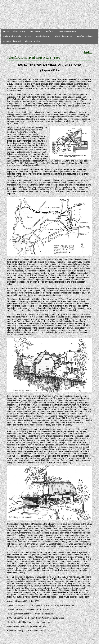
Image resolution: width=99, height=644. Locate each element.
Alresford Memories (63, 36)
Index (88, 52)
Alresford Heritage (84, 36)
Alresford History (43, 36)
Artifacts (50, 31)
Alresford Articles (33, 41)
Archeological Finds (12, 36)
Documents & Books (67, 31)
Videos (28, 36)
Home (6, 31)
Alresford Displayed (12, 41)
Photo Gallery (19, 31)
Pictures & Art (36, 31)
